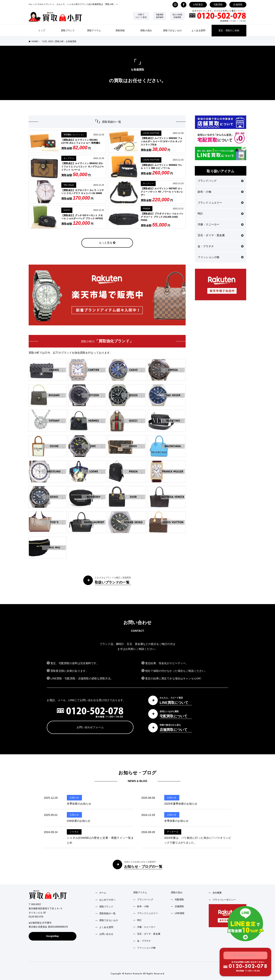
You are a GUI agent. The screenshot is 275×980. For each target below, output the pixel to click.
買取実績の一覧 (107, 913)
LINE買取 (180, 913)
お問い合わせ (106, 934)
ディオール (173, 832)
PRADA (147, 209)
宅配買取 (218, 5)
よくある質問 (199, 30)
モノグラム (69, 158)
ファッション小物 (221, 257)
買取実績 (120, 30)
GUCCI (67, 210)
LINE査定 (198, 5)
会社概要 (217, 893)
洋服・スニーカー (221, 224)
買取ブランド (68, 30)
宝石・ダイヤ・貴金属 (221, 235)
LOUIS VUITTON (151, 133)
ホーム (103, 893)
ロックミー (148, 183)
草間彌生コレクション (74, 135)
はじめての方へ (107, 900)
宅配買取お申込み (245, 955)
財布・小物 (221, 192)
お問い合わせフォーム (90, 727)
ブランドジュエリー (221, 203)
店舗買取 (238, 5)
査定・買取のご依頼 (229, 30)
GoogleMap (53, 936)
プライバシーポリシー (224, 900)
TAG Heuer (69, 185)
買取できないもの (172, 30)
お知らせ (74, 798)
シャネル (74, 832)
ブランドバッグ (221, 181)
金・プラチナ (221, 246)
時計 (221, 213)
